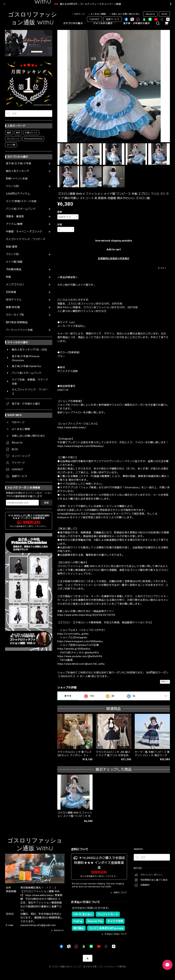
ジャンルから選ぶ (105, 23)
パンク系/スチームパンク (21, 209)
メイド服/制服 (14, 262)
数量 (60, 224)
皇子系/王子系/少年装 (19, 164)
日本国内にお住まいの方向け (114, 258)
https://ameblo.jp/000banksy (74, 649)
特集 (9, 277)
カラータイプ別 (15, 315)
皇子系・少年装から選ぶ (137, 23)
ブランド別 (12, 254)
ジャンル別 (12, 186)
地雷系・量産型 (15, 216)
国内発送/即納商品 (17, 322)
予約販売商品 (14, 269)
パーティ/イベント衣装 (19, 330)
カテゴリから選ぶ (75, 23)
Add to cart (114, 249)
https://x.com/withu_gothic (73, 634)
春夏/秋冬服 (13, 307)
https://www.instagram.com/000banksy (80, 641)
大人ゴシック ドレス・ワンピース (26, 239)
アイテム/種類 (14, 224)
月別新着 (11, 292)
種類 (60, 212)
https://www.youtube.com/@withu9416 (80, 656)
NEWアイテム (14, 300)
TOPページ (79, 14)
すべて (68, 696)
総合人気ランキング (18, 171)
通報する (165, 682)
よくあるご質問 (98, 14)
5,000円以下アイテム (18, 194)
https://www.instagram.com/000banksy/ (81, 446)
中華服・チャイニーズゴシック (24, 232)
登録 (46, 503)
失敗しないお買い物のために (126, 14)
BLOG (164, 14)
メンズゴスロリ (15, 285)
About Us (150, 14)
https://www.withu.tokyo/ (72, 427)
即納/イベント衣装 (17, 179)
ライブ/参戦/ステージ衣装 (21, 201)
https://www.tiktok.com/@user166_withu (81, 664)
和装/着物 (12, 247)
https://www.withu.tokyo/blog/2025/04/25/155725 (86, 615)
